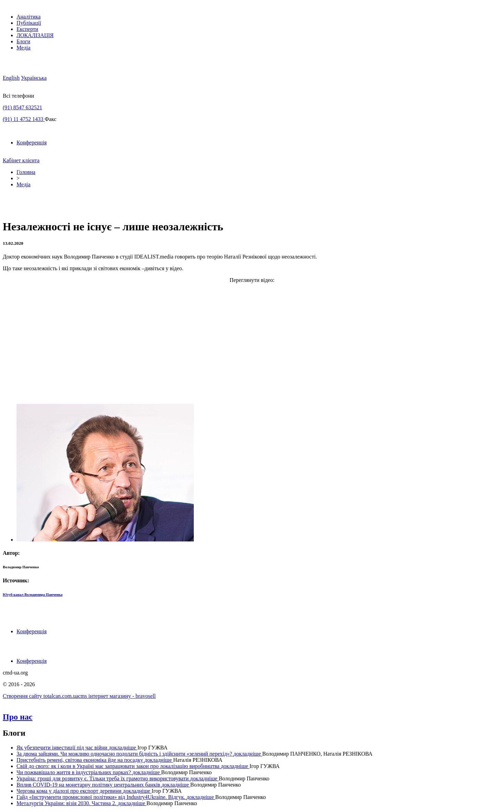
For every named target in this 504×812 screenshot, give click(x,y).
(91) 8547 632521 (23, 107)
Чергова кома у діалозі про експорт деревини (70, 791)
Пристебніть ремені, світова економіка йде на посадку (80, 760)
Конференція (32, 142)
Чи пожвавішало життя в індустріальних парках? (74, 772)
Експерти (27, 29)
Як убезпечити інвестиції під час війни (63, 748)
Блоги (23, 41)
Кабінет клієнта (21, 160)
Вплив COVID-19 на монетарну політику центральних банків (89, 785)
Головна (26, 172)
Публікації (29, 23)
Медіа (24, 48)
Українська (34, 78)
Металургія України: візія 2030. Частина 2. (67, 803)
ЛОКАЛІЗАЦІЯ (35, 35)
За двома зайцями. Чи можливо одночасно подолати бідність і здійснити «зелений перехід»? (125, 754)
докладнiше (123, 748)
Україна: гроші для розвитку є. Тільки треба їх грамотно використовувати (103, 778)
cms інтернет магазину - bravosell (117, 696)
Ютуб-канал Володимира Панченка (33, 594)
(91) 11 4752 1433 (24, 119)
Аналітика (29, 17)
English (11, 78)
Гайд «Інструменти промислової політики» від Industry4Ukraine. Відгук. (102, 797)
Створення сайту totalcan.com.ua (41, 696)
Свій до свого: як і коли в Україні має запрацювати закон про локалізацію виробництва (119, 766)
